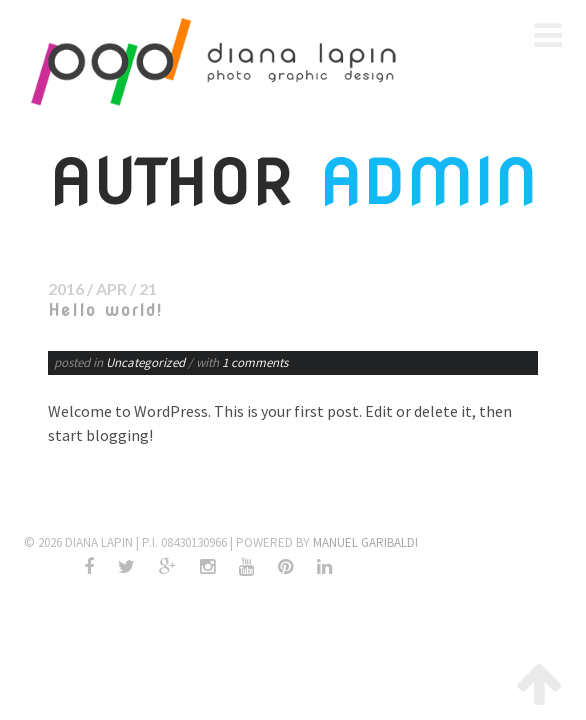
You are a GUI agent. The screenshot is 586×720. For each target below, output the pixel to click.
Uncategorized (145, 362)
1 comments (255, 362)
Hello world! (105, 310)
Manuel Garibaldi (365, 542)
